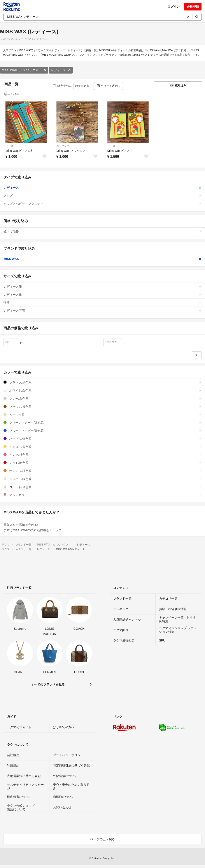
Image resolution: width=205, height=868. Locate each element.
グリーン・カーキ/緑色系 (102, 423)
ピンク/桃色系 (102, 455)
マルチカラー (102, 495)
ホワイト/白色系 (102, 390)
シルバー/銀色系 (102, 479)
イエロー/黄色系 (102, 447)
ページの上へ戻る (103, 839)
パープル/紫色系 (102, 439)
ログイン (173, 7)
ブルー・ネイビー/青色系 (102, 431)
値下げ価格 (102, 231)
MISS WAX (102, 259)
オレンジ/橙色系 (102, 471)
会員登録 (193, 7)
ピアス (9, 146)
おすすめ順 (83, 86)
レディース (61, 70)
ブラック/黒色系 (102, 382)
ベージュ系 (102, 415)
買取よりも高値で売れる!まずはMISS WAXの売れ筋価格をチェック (102, 527)
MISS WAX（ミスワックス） (24, 70)
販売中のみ (62, 86)
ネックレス (63, 146)
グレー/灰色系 (102, 399)
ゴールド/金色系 (102, 487)
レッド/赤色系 (102, 463)
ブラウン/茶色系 (102, 407)
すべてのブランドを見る (48, 684)
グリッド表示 (109, 86)
